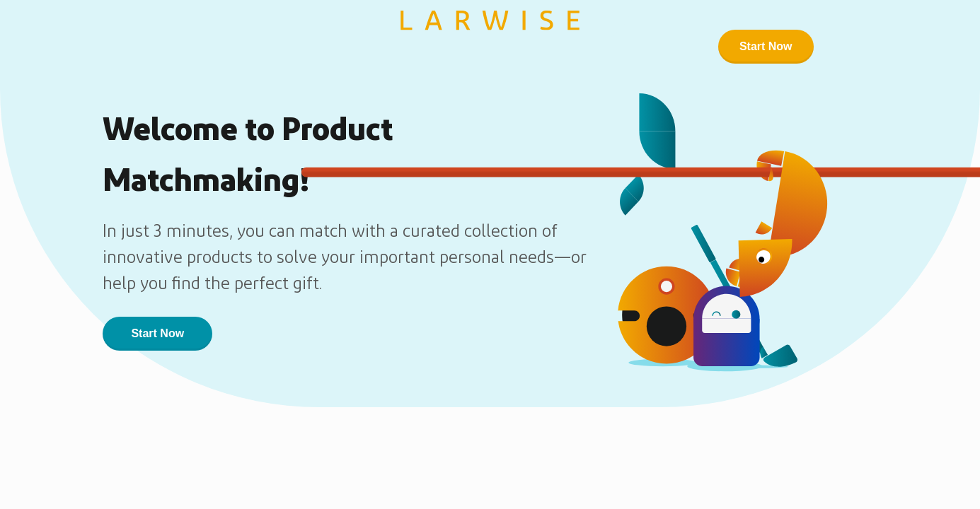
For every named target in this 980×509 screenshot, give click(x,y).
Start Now (766, 46)
